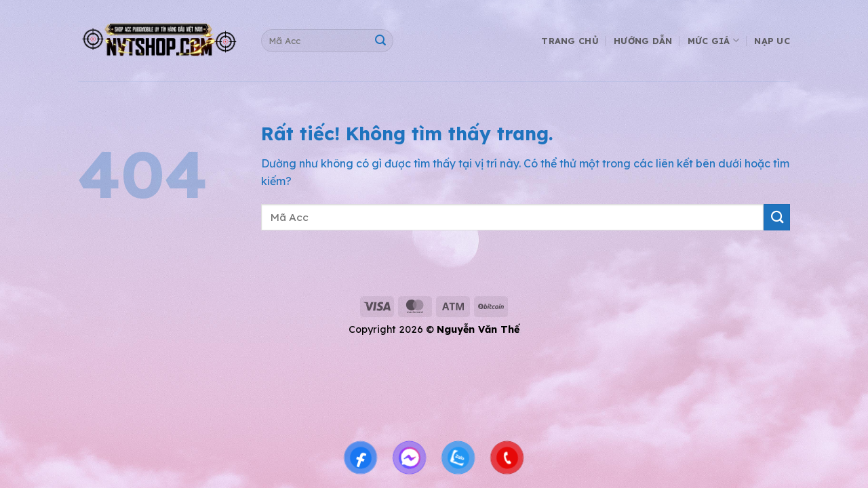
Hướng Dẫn (643, 41)
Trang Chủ (570, 41)
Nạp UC (772, 41)
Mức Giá (713, 40)
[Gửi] (380, 41)
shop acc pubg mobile (95, 273)
